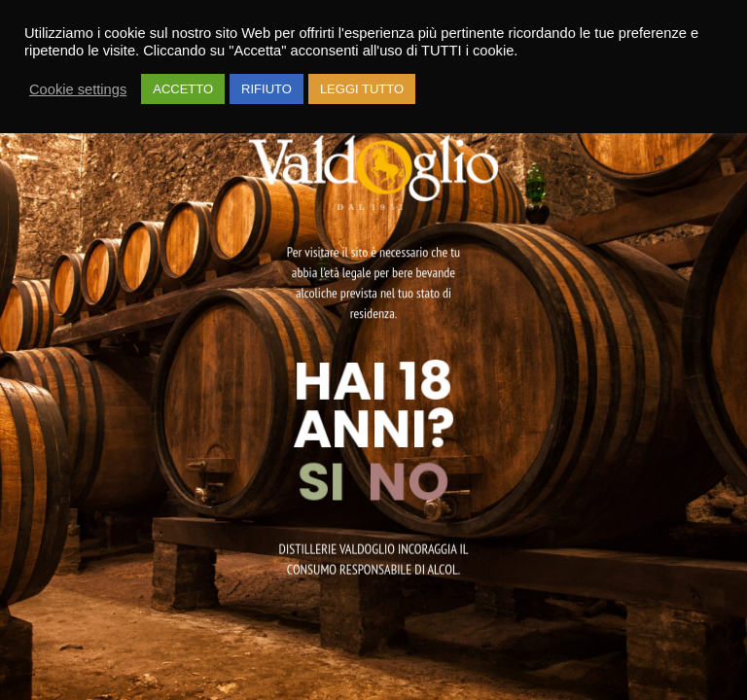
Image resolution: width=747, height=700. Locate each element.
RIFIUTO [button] (267, 89)
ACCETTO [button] (183, 89)
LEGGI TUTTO (362, 89)
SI (327, 482)
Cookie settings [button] (78, 89)
